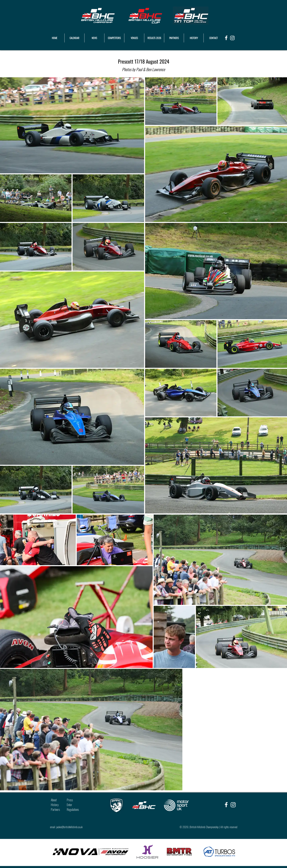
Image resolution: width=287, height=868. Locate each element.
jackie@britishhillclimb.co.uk (69, 827)
